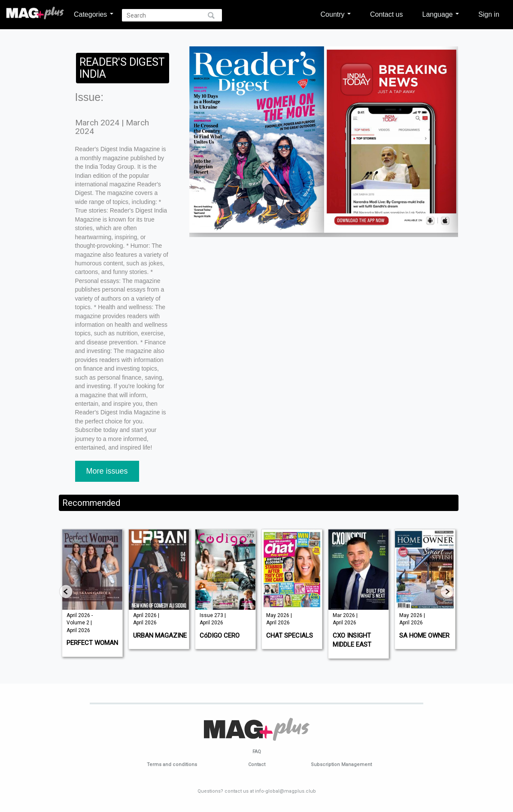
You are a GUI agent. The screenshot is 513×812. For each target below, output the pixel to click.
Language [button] (440, 14)
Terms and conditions (172, 765)
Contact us (386, 14)
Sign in (489, 14)
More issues (107, 471)
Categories (94, 14)
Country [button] (336, 14)
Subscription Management (341, 765)
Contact (257, 765)
